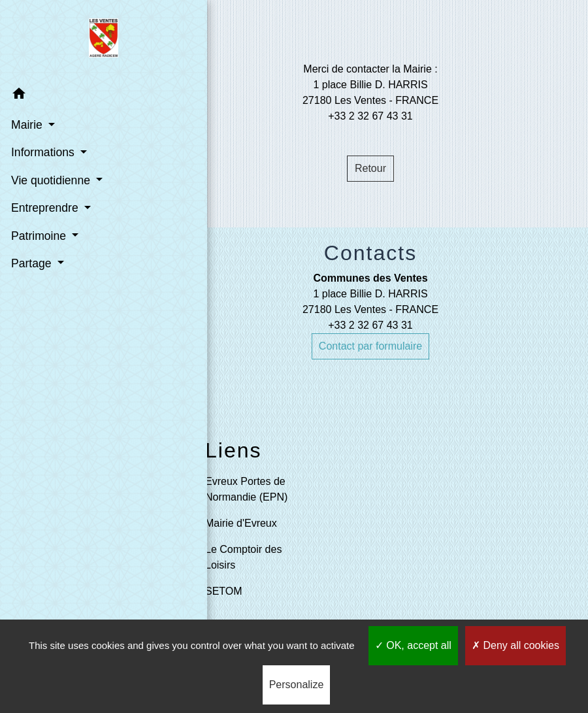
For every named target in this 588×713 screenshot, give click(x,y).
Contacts (370, 253)
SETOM (224, 591)
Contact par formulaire (370, 346)
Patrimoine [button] (39, 235)
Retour (370, 168)
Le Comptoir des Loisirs (243, 557)
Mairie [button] (27, 124)
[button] (76, 95)
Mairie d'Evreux (241, 523)
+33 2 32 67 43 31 (370, 325)
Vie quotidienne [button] (51, 180)
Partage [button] (32, 263)
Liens (234, 450)
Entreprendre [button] (45, 207)
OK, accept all (413, 645)
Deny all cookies (515, 645)
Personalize (297, 685)
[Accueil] (77, 40)
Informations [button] (43, 152)
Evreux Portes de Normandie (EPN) (246, 489)
